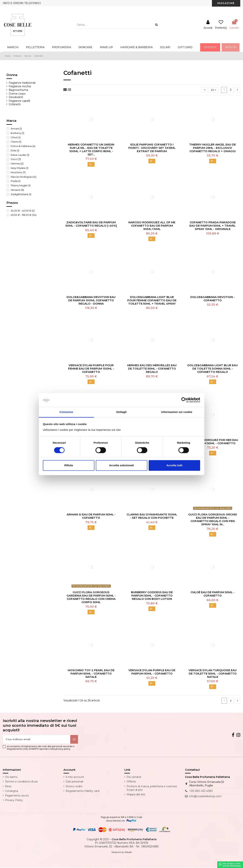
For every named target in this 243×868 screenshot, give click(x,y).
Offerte (131, 782)
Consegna (11, 791)
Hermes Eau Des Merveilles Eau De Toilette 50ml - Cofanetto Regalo (152, 369)
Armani (16, 129)
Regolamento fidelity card (83, 791)
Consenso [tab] (66, 412)
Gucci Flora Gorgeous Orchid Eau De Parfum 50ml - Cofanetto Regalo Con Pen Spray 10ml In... (213, 519)
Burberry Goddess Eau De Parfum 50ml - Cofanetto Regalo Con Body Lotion (152, 595)
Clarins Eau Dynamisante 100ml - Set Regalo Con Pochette (152, 516)
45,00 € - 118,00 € (24, 215)
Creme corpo (17, 94)
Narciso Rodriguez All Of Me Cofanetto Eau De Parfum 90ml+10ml (152, 226)
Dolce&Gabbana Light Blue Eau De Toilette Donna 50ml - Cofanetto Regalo (213, 369)
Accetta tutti (174, 465)
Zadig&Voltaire (21, 194)
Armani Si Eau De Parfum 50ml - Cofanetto (91, 516)
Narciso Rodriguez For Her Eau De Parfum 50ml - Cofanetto (213, 442)
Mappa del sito (136, 795)
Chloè (16, 137)
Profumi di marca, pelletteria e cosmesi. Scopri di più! (152, 789)
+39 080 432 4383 (201, 791)
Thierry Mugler (21, 185)
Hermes (17, 164)
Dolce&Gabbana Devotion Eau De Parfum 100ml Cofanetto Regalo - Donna (91, 300)
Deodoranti (16, 97)
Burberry (17, 133)
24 (214, 90)
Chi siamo (11, 777)
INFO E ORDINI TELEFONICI (22, 3)
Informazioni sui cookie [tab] (177, 412)
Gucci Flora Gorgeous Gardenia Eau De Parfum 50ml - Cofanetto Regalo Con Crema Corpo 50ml (91, 597)
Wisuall (128, 853)
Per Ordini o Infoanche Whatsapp (230, 865)
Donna (12, 75)
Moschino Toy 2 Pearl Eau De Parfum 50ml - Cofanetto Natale (91, 673)
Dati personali (74, 782)
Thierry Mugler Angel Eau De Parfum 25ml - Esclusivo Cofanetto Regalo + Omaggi (213, 148)
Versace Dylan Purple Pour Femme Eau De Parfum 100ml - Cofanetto (91, 369)
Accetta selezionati (121, 465)
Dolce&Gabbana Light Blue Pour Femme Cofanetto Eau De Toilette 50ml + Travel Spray (152, 300)
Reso (8, 787)
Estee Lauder (20, 155)
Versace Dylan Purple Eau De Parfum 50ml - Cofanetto (152, 672)
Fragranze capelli (19, 101)
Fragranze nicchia (20, 86)
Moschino (18, 172)
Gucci (16, 159)
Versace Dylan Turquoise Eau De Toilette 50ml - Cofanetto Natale (213, 673)
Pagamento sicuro (17, 796)
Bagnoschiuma (18, 90)
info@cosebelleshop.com (205, 797)
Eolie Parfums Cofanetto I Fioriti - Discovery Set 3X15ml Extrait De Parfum (152, 148)
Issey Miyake (19, 168)
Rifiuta (69, 465)
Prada (16, 181)
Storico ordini (74, 787)
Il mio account (75, 777)
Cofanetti (15, 104)
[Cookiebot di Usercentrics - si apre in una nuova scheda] (184, 400)
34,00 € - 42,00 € (23, 211)
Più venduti (134, 777)
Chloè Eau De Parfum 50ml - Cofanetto (213, 594)
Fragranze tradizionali (22, 83)
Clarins (16, 142)
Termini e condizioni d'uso (21, 782)
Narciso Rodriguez (23, 177)
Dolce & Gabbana (23, 146)
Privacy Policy (14, 800)
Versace (17, 190)
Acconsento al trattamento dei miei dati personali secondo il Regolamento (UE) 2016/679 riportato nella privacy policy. (41, 748)
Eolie (15, 150)
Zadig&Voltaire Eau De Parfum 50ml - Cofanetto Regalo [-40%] (91, 224)
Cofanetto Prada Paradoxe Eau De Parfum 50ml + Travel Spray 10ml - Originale (213, 226)
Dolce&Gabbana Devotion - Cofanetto (213, 299)
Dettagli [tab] (122, 412)
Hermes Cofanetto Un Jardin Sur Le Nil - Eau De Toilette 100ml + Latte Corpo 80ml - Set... (91, 149)
